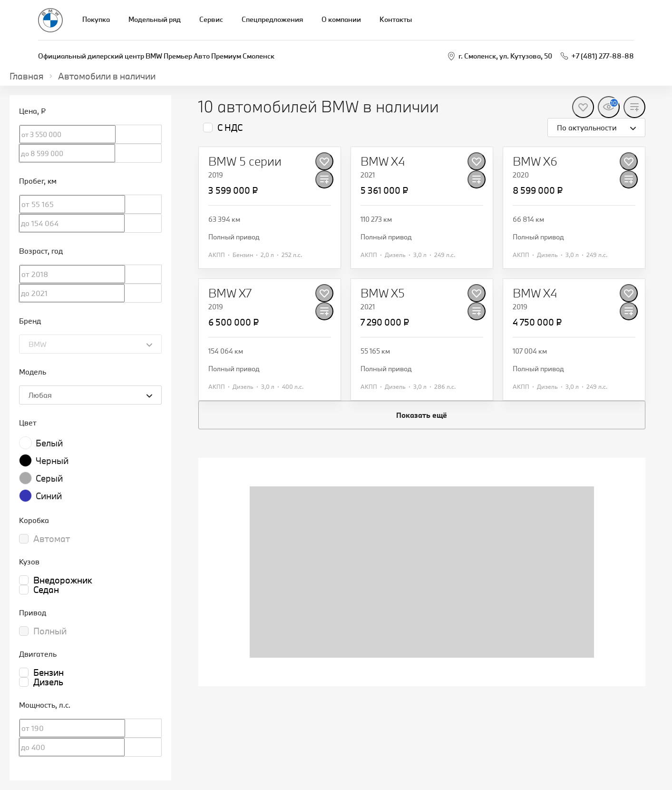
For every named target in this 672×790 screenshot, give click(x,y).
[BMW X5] (383, 293)
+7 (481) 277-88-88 (603, 56)
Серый (49, 478)
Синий (49, 496)
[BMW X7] (230, 293)
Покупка (96, 19)
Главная (27, 76)
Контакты (396, 19)
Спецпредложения (272, 19)
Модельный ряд (155, 19)
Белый (49, 443)
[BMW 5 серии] (245, 161)
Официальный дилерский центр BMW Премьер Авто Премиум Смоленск (156, 56)
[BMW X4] (383, 161)
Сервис (211, 19)
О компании (341, 19)
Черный (52, 461)
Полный (50, 631)
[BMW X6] (535, 161)
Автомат (52, 539)
